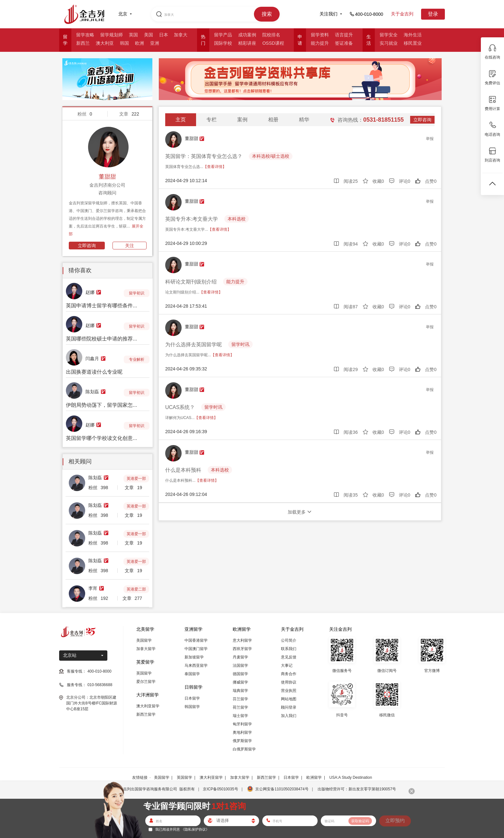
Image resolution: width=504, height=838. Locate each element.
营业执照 (289, 691)
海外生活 (413, 35)
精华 (304, 120)
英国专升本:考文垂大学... (198, 229)
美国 (148, 35)
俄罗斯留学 (242, 741)
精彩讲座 (247, 43)
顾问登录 (289, 707)
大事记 (287, 666)
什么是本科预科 (183, 470)
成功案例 (247, 35)
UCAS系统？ (180, 407)
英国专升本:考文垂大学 (192, 219)
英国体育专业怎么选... (196, 167)
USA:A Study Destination (351, 777)
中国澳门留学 (196, 649)
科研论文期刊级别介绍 (191, 282)
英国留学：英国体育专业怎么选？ (204, 156)
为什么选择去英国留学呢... (200, 355)
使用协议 (289, 682)
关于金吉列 (402, 14)
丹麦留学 (240, 657)
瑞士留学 (240, 716)
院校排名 (271, 35)
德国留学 (240, 674)
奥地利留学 (242, 732)
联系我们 (289, 649)
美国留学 (144, 640)
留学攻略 (85, 35)
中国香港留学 (196, 640)
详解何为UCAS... (191, 418)
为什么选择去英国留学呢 (194, 345)
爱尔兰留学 (146, 682)
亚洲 (155, 43)
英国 (133, 35)
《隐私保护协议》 (195, 829)
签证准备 (344, 43)
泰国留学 (192, 674)
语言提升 (344, 35)
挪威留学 (240, 682)
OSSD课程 (273, 43)
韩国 (124, 43)
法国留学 (240, 666)
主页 (181, 120)
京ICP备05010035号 (220, 789)
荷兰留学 (240, 707)
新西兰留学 (146, 714)
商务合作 (289, 674)
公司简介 (289, 640)
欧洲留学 (314, 777)
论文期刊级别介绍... (194, 292)
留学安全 (389, 35)
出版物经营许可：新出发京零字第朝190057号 (357, 789)
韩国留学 (192, 707)
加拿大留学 (146, 649)
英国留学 (144, 673)
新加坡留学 (194, 657)
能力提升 (320, 43)
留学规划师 (112, 35)
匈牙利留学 (242, 724)
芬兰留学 (240, 699)
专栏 (212, 120)
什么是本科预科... (192, 480)
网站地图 (289, 699)
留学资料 (320, 35)
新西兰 (83, 43)
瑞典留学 (240, 691)
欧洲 (139, 43)
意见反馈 (289, 657)
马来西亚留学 (196, 666)
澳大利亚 (105, 43)
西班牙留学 (242, 649)
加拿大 (181, 35)
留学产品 (223, 35)
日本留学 (192, 698)
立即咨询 (87, 246)
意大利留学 (242, 640)
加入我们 (289, 716)
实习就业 (389, 43)
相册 (273, 120)
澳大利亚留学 (148, 706)
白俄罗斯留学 (244, 749)
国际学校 (223, 43)
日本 (164, 35)
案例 (242, 120)
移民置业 (413, 43)
